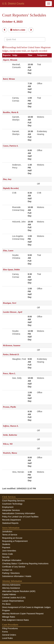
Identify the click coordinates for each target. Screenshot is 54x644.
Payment (6, 548)
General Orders (9, 635)
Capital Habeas (9, 594)
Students (6, 544)
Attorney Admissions (11, 585)
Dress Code (7, 554)
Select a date (18, 30)
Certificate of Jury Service (14, 567)
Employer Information (12, 560)
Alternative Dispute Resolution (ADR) (19, 591)
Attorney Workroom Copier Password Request (23, 614)
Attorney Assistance (11, 588)
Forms (5, 632)
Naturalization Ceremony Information (19, 513)
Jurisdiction (7, 532)
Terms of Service (10, 535)
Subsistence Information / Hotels (17, 576)
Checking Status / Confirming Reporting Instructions (25, 564)
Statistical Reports (10, 523)
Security (6, 557)
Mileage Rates (9, 617)
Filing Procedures (10, 628)
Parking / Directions (11, 573)
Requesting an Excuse (12, 538)
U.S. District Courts (13, 4)
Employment (8, 507)
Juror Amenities (9, 551)
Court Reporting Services (13, 501)
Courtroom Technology (12, 504)
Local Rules (7, 638)
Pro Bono (6, 604)
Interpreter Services (11, 510)
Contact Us (7, 570)
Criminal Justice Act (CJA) (14, 598)
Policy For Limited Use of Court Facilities (20, 517)
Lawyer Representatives (13, 601)
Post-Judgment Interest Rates (15, 620)
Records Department (11, 520)
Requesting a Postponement (15, 541)
